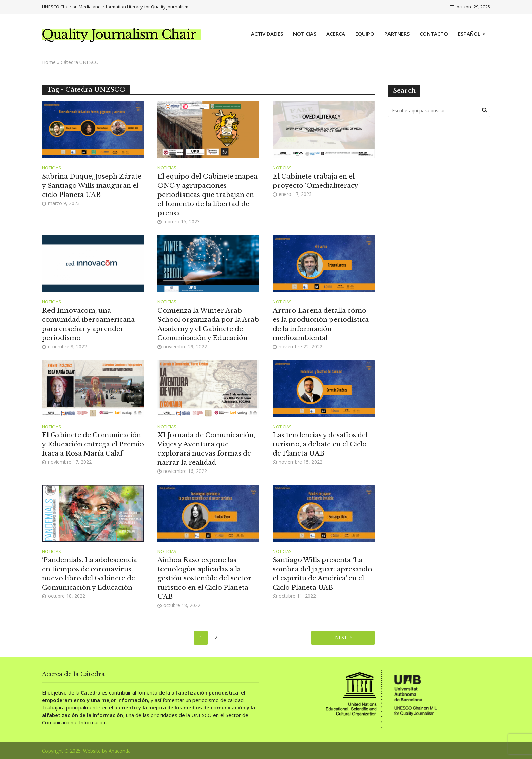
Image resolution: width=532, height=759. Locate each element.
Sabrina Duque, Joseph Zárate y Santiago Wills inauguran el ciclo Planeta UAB (92, 186)
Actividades (267, 34)
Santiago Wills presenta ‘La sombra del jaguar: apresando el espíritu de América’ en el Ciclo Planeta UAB (322, 574)
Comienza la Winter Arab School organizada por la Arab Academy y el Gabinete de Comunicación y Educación (208, 324)
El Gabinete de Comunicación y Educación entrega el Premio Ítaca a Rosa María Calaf (93, 444)
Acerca (336, 34)
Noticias (305, 34)
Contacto (434, 34)
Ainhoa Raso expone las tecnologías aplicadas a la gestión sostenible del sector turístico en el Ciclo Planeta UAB (204, 578)
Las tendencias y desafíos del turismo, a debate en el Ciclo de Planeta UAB (320, 444)
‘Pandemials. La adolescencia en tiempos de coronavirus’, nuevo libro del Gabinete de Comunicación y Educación (90, 574)
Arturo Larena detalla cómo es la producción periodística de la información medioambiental (321, 324)
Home (49, 62)
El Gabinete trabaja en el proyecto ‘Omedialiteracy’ (316, 181)
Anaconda (120, 751)
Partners (397, 34)
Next (341, 637)
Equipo (365, 34)
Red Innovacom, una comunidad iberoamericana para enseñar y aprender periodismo (88, 324)
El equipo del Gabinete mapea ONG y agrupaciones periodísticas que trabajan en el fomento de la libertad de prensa (207, 195)
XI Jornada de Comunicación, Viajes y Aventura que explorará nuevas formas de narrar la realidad (206, 449)
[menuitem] (471, 34)
